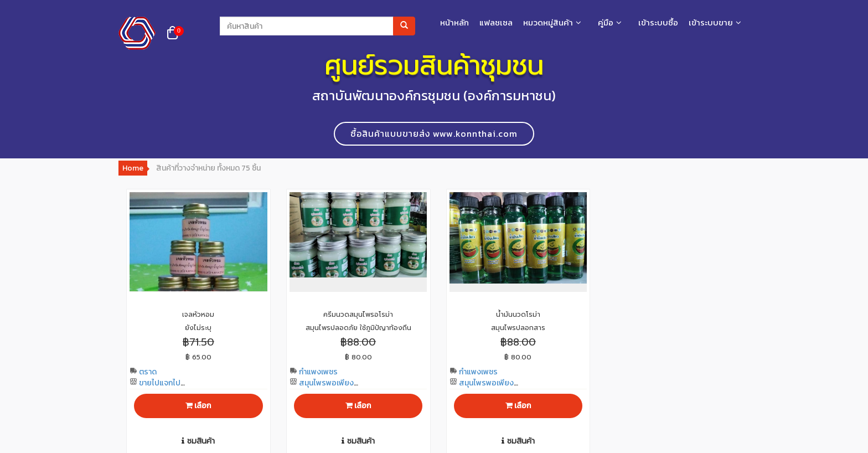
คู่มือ (606, 23)
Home (133, 168)
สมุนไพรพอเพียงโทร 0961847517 (322, 388)
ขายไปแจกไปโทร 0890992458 (161, 388)
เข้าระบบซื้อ (658, 23)
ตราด (143, 372)
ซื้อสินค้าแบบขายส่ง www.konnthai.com (434, 133)
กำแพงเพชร (314, 372)
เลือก (198, 406)
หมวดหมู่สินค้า (548, 23)
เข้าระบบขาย (711, 23)
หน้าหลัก (454, 23)
